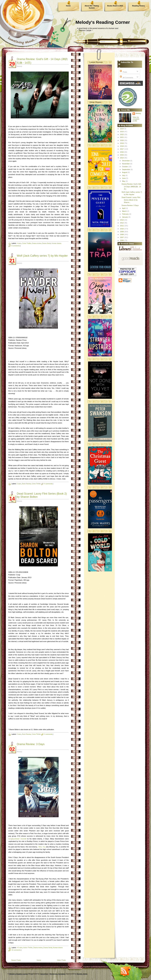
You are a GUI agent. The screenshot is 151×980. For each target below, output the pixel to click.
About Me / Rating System (92, 7)
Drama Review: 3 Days (31, 744)
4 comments (48, 484)
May (124, 181)
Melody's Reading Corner (103, 22)
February (126, 214)
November (126, 164)
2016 (122, 152)
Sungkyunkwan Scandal (17, 839)
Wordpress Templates (58, 974)
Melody (138, 113)
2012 (122, 223)
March (125, 211)
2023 (122, 132)
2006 (122, 240)
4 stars (19, 243)
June (124, 178)
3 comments (48, 734)
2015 (122, 155)
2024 (122, 129)
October (125, 167)
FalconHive (44, 974)
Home (68, 6)
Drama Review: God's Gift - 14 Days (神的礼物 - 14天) (132, 186)
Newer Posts (16, 960)
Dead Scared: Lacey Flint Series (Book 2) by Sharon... (131, 200)
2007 (122, 237)
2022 (122, 134)
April (124, 208)
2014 (122, 158)
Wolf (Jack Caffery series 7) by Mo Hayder (42, 256)
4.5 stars (20, 948)
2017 (122, 149)
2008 (122, 234)
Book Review (27, 484)
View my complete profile (136, 119)
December (126, 161)
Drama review (36, 243)
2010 (122, 229)
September (126, 169)
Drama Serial (46, 243)
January (125, 217)
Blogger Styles (82, 974)
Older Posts (61, 960)
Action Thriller (28, 948)
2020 (122, 140)
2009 (122, 232)
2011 (122, 226)
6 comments (16, 246)
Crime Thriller (27, 243)
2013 (122, 220)
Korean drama (56, 243)
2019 (122, 143)
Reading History (138, 6)
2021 (122, 137)
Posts (123, 72)
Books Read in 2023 (115, 6)
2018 (122, 146)
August (125, 172)
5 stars (19, 484)
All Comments (126, 78)
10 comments (16, 950)
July (124, 175)
